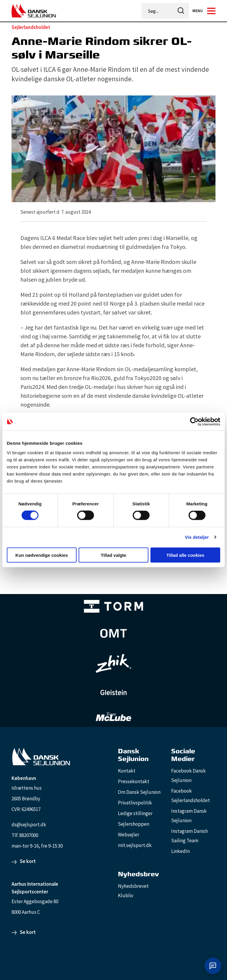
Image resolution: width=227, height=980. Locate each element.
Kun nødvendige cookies (42, 555)
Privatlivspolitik (135, 803)
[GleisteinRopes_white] (113, 692)
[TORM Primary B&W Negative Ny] (113, 606)
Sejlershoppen (134, 824)
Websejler (129, 835)
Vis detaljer (197, 537)
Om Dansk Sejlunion (139, 792)
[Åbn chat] (213, 966)
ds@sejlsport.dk (29, 825)
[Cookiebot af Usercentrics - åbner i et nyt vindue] (194, 422)
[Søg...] (158, 11)
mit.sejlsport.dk (135, 845)
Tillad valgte (113, 555)
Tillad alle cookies (185, 555)
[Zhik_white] (113, 663)
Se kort (28, 861)
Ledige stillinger (135, 813)
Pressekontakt (134, 781)
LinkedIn (180, 851)
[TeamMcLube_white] (113, 717)
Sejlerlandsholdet (31, 27)
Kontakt (127, 771)
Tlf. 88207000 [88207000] (25, 835)
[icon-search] (181, 11)
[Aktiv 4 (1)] (113, 633)
